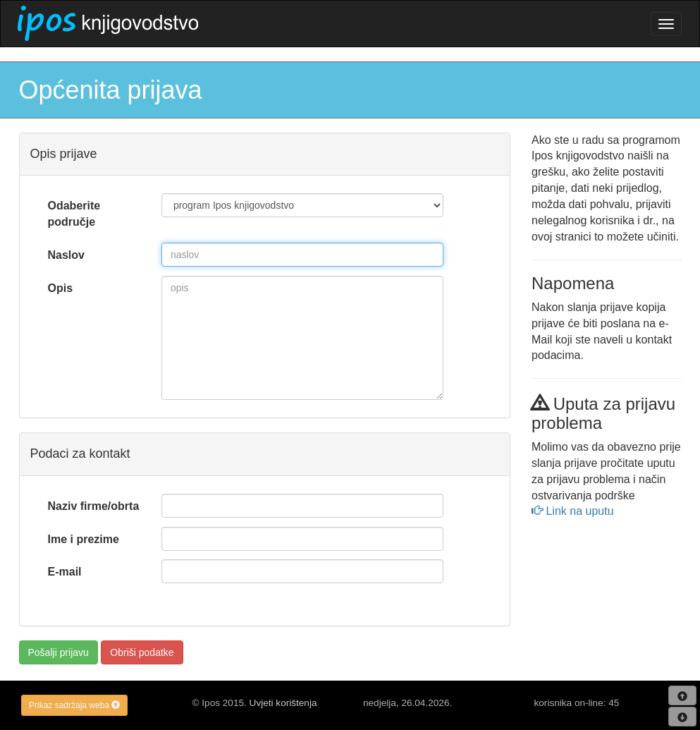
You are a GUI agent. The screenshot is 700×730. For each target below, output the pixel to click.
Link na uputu (573, 511)
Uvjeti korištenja (283, 703)
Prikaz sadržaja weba (74, 705)
